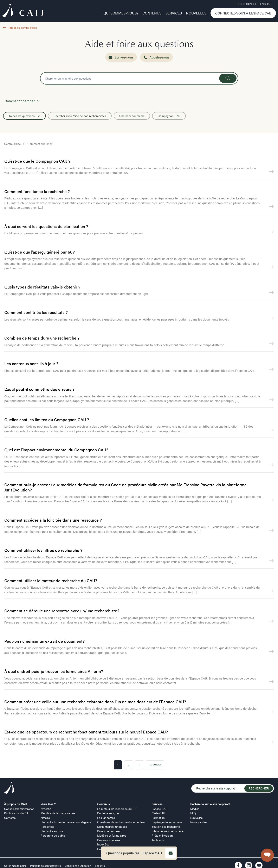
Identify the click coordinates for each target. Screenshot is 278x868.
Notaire (45, 818)
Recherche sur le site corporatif (210, 804)
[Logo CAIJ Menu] (23, 11)
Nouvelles (196, 13)
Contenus (152, 13)
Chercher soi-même (132, 116)
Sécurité (100, 866)
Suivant (155, 765)
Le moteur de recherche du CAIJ (118, 809)
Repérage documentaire (167, 822)
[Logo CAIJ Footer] (9, 789)
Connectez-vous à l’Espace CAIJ (243, 13)
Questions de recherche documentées (121, 822)
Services (174, 13)
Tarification (159, 840)
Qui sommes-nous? (121, 13)
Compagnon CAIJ (169, 116)
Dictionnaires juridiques (112, 826)
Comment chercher (40, 144)
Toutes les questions (24, 116)
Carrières (10, 818)
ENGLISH (266, 4)
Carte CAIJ (158, 813)
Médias (195, 809)
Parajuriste (47, 826)
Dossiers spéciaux (109, 840)
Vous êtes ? (48, 804)
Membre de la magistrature (58, 813)
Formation (158, 818)
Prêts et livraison (162, 835)
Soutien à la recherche (166, 826)
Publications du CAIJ (17, 813)
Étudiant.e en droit (52, 831)
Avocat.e (46, 809)
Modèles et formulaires (112, 835)
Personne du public (53, 835)
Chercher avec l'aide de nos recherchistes (80, 116)
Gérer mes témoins (16, 866)
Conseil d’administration (19, 809)
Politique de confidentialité (46, 866)
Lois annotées (106, 818)
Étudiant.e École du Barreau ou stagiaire (66, 822)
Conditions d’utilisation (78, 866)
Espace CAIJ (152, 853)
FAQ (193, 813)
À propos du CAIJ (15, 804)
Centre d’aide (12, 144)
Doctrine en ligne (108, 813)
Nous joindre (247, 4)
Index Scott (104, 844)
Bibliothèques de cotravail (168, 831)
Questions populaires (123, 853)
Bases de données (109, 831)
